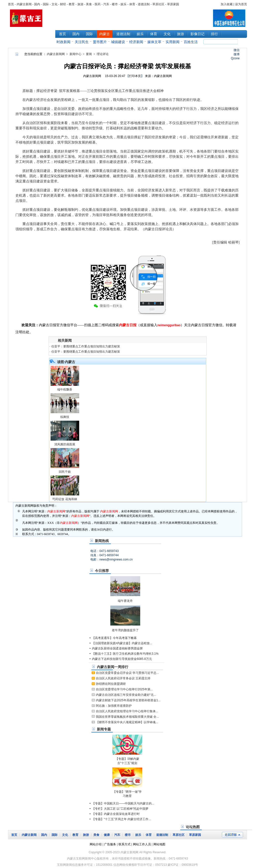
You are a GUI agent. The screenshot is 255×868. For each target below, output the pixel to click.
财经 (63, 4)
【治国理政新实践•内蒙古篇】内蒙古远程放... (122, 643)
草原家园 (173, 4)
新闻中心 (32, 37)
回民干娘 (65, 472)
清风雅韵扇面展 (65, 444)
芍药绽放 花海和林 (65, 499)
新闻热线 (102, 541)
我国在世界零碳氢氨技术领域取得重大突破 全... (127, 717)
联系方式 (125, 844)
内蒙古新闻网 (56, 54)
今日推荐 (102, 571)
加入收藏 (227, 4)
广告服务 (110, 844)
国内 (37, 4)
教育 (72, 4)
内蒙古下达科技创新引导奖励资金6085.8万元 (122, 659)
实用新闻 (173, 42)
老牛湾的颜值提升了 (125, 630)
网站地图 (159, 844)
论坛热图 (193, 827)
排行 (214, 34)
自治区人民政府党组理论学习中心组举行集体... (127, 711)
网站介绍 (96, 844)
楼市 (115, 4)
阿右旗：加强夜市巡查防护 (114, 706)
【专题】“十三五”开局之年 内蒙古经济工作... (121, 819)
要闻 (89, 54)
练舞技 (65, 417)
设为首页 (241, 4)
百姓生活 (191, 42)
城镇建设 (118, 42)
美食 (89, 4)
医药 (98, 4)
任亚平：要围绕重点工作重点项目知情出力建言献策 (86, 346)
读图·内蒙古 (66, 362)
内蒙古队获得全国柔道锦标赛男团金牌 (117, 648)
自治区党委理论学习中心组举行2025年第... (124, 689)
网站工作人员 (142, 844)
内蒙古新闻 (24, 4)
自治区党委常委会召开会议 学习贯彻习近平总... (127, 673)
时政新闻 (64, 42)
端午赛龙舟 (125, 601)
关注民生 (82, 42)
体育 (132, 4)
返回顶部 (232, 835)
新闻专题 (104, 729)
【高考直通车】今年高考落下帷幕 (114, 638)
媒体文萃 (154, 42)
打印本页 (135, 76)
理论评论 (103, 54)
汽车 (106, 4)
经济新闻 (136, 42)
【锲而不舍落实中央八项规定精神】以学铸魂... (127, 722)
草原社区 (158, 4)
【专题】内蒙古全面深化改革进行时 (116, 814)
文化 (55, 4)
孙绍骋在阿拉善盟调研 (111, 684)
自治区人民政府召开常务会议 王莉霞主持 (123, 678)
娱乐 (124, 4)
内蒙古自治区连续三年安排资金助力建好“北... (126, 695)
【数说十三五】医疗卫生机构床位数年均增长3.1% (125, 654)
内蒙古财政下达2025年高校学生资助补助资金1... (128, 700)
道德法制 (144, 4)
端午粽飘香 (65, 390)
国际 (46, 4)
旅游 (80, 4)
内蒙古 (105, 34)
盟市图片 (100, 42)
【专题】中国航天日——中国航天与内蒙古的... (123, 803)
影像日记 (197, 34)
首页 (11, 4)
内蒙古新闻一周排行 (113, 667)
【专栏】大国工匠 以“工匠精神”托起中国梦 (120, 809)
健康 (107, 835)
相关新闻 (65, 340)
